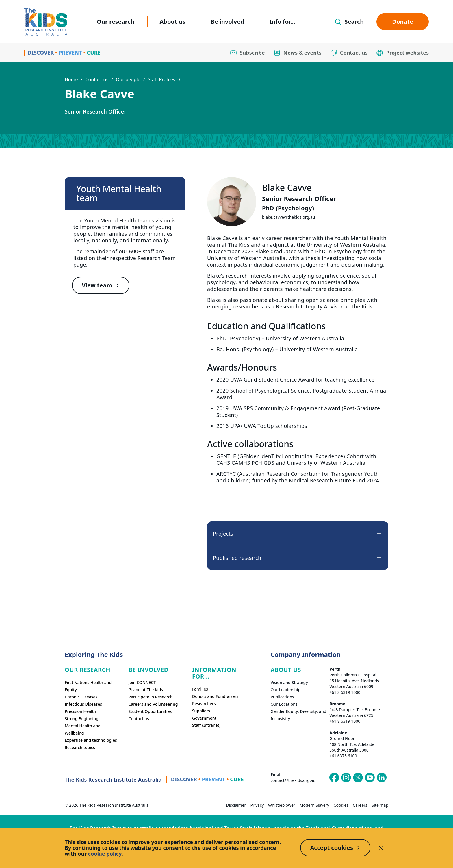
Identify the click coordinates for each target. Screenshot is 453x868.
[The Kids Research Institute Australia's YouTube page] (370, 778)
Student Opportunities (150, 711)
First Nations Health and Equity (88, 686)
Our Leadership (285, 690)
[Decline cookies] (381, 848)
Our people (128, 79)
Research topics (80, 747)
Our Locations (284, 704)
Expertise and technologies (91, 740)
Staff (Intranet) (206, 725)
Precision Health (80, 711)
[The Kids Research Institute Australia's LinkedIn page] (382, 778)
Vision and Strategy (289, 682)
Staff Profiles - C (165, 79)
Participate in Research (150, 697)
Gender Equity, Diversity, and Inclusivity (298, 715)
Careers (360, 805)
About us (173, 22)
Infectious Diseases (83, 704)
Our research (115, 22)
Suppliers (201, 711)
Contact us (97, 79)
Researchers (204, 703)
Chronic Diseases (81, 697)
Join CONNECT (142, 682)
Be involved (227, 22)
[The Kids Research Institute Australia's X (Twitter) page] (358, 778)
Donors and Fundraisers (215, 696)
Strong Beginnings (83, 719)
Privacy (257, 805)
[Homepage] (46, 22)
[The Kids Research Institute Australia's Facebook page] (334, 778)
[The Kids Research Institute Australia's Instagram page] (346, 778)
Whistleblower (282, 805)
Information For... (214, 673)
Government (204, 718)
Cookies (341, 805)
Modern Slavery (314, 805)
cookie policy (105, 854)
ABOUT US (286, 670)
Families (200, 689)
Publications (282, 697)
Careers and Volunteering (153, 704)
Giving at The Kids (146, 690)
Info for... (282, 22)
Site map (380, 805)
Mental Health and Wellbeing (83, 729)
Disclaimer (236, 805)
